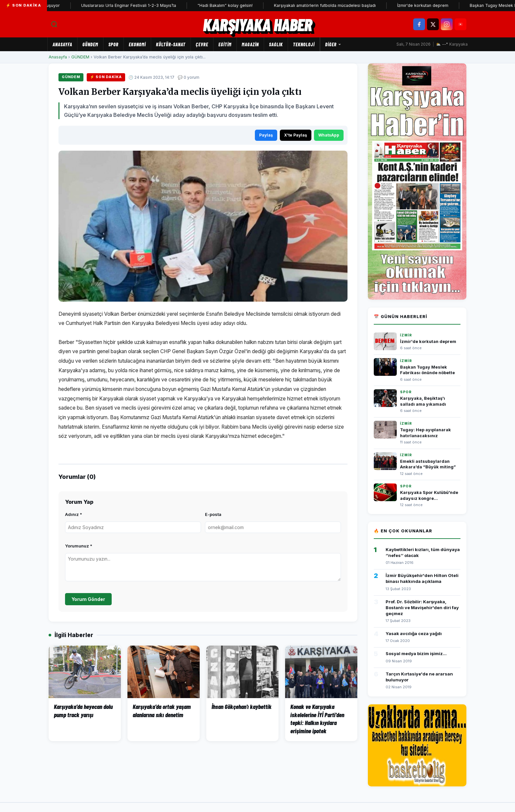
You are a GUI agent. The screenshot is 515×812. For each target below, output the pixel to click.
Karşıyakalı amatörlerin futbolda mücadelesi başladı (332, 5)
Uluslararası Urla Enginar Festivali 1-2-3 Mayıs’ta (136, 5)
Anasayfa (62, 44)
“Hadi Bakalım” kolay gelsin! (233, 5)
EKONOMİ (137, 44)
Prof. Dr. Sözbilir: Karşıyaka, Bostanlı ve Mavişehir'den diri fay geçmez (422, 608)
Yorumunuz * (79, 546)
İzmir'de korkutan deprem (430, 5)
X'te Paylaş (296, 135)
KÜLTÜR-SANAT (171, 44)
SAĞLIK (276, 44)
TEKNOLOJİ (304, 44)
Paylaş (266, 135)
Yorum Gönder (88, 599)
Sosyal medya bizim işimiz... (416, 653)
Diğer (333, 44)
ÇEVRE (202, 44)
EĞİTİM (225, 44)
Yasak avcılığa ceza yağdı (414, 633)
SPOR (113, 44)
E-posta (213, 514)
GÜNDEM (90, 44)
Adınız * (74, 514)
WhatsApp (329, 135)
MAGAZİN (250, 44)
